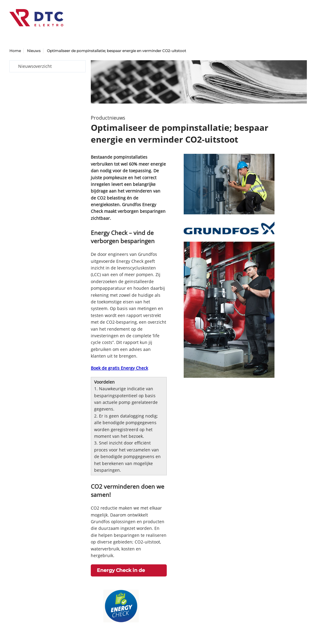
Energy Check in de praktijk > (121, 572)
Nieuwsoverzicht (35, 66)
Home (15, 51)
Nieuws (34, 51)
